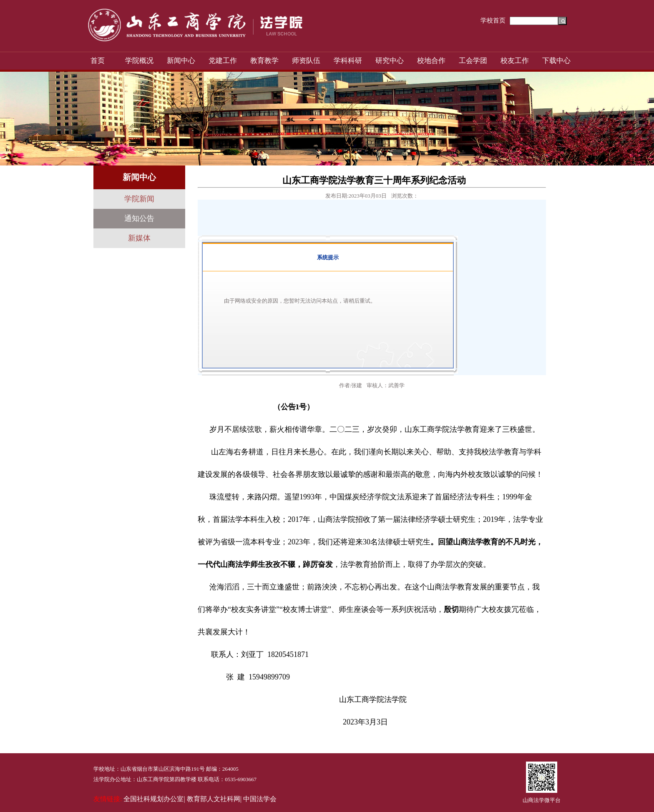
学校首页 (493, 20)
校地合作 (431, 61)
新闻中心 (181, 61)
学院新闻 (139, 199)
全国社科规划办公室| (154, 799)
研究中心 (390, 61)
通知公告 (139, 218)
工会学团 (473, 61)
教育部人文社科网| (214, 799)
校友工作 (515, 61)
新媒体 (139, 238)
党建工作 (223, 61)
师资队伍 (306, 61)
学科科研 (348, 61)
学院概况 (139, 61)
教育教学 (264, 61)
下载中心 (556, 61)
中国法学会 (260, 799)
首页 (98, 61)
